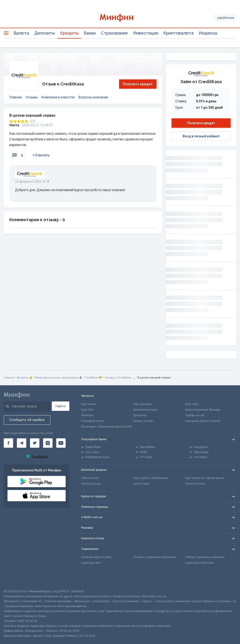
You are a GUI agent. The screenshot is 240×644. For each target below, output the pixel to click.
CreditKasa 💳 (93, 378)
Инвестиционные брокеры (203, 410)
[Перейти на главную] (120, 18)
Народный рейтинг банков (203, 421)
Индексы (208, 33)
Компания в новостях (58, 97)
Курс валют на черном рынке (205, 478)
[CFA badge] (14, 580)
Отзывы (32, 97)
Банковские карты (145, 410)
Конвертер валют (93, 421)
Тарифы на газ (195, 415)
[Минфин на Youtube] (61, 443)
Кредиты (69, 33)
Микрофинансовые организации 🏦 (59, 378)
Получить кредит (138, 84)
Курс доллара (142, 404)
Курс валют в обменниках (150, 478)
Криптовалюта (178, 33)
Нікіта (14, 125)
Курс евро (192, 404)
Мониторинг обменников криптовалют (107, 427)
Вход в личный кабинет (201, 136)
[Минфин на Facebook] (8, 443)
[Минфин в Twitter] (35, 443)
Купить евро (141, 484)
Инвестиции (146, 33)
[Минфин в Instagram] (48, 443)
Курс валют (89, 404)
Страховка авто (91, 563)
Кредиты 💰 (24, 378)
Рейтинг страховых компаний (205, 557)
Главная (16, 97)
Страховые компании (199, 563)
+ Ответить (41, 155)
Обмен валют (90, 478)
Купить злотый (195, 484)
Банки (90, 33)
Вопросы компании (93, 97)
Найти (60, 406)
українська (226, 18)
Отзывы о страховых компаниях (155, 557)
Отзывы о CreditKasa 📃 (120, 378)
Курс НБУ (87, 410)
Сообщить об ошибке (27, 420)
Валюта (21, 33)
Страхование (114, 33)
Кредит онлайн (143, 421)
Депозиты (45, 33)
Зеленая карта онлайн (96, 557)
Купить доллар (91, 484)
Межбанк (87, 415)
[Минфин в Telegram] (22, 443)
